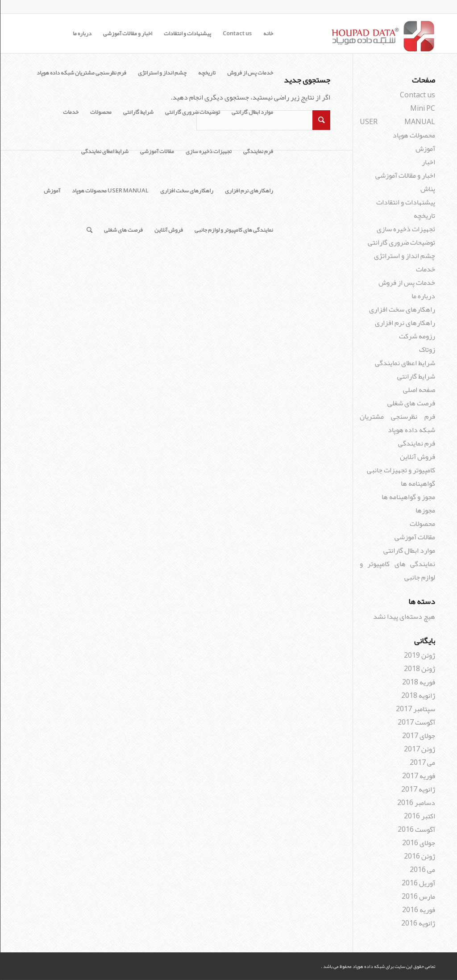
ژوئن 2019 (419, 655)
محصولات (100, 112)
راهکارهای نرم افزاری (249, 191)
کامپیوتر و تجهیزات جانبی (401, 470)
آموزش (52, 191)
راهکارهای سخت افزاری (186, 191)
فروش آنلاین (168, 230)
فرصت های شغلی (123, 230)
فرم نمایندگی (258, 151)
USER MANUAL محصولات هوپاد (110, 191)
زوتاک (427, 350)
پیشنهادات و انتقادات (187, 33)
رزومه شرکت (417, 336)
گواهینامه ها (418, 484)
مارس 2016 (418, 897)
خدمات (70, 112)
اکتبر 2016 (419, 816)
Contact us (237, 33)
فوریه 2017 (418, 776)
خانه (268, 33)
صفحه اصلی (419, 390)
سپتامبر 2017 (415, 709)
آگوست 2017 (416, 722)
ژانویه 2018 (418, 696)
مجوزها (425, 510)
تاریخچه (206, 73)
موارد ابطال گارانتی (252, 112)
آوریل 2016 (418, 883)
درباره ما (82, 33)
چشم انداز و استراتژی (162, 73)
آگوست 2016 (416, 830)
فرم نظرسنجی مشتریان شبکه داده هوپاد (81, 73)
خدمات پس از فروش (250, 73)
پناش (427, 189)
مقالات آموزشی (157, 151)
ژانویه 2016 (418, 923)
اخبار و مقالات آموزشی (127, 33)
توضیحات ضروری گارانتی (192, 112)
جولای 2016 (418, 843)
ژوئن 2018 (419, 669)
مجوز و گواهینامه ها (408, 497)
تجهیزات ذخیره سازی (208, 151)
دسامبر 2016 (416, 803)
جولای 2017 (418, 736)
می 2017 (422, 763)
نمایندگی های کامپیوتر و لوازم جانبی (233, 230)
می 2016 (422, 870)
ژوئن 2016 (419, 856)
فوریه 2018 (418, 682)
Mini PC (422, 108)
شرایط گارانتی (138, 112)
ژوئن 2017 (419, 749)
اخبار (428, 162)
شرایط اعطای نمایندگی (104, 151)
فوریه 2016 (418, 910)
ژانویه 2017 (418, 789)
